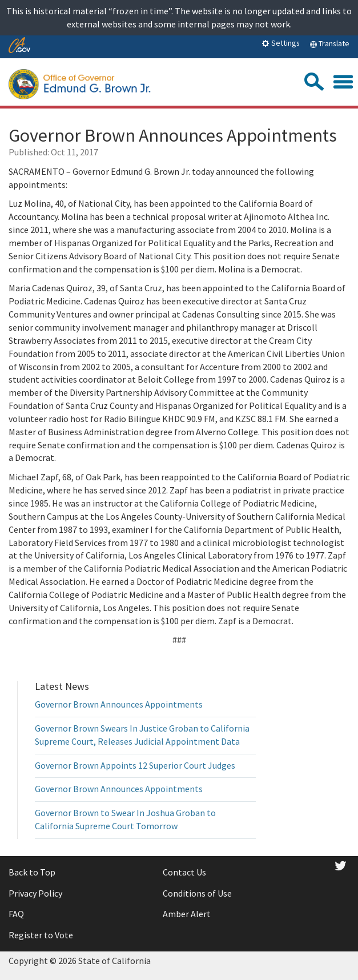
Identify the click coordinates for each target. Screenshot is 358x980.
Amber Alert (187, 914)
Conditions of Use (197, 893)
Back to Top (32, 872)
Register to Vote (41, 935)
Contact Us (184, 872)
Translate (329, 43)
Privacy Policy (35, 893)
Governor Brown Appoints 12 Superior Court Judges (135, 765)
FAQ (16, 914)
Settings (281, 43)
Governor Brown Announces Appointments (119, 704)
